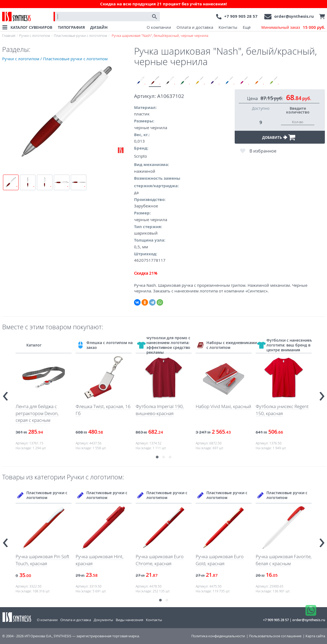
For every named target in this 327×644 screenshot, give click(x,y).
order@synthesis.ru (294, 16)
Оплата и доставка (195, 27)
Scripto (140, 156)
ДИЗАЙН (99, 27)
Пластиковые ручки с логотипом (80, 36)
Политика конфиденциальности (218, 636)
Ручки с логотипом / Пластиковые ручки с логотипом (55, 59)
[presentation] (5, 394)
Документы (103, 620)
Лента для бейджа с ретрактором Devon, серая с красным (37, 413)
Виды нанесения (129, 620)
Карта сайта (315, 636)
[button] (157, 457)
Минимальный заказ (293, 27)
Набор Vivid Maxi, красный (223, 406)
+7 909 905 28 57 (241, 16)
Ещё (247, 27)
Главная (9, 36)
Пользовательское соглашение (275, 636)
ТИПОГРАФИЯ (71, 27)
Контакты (228, 27)
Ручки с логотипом (35, 36)
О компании (159, 27)
